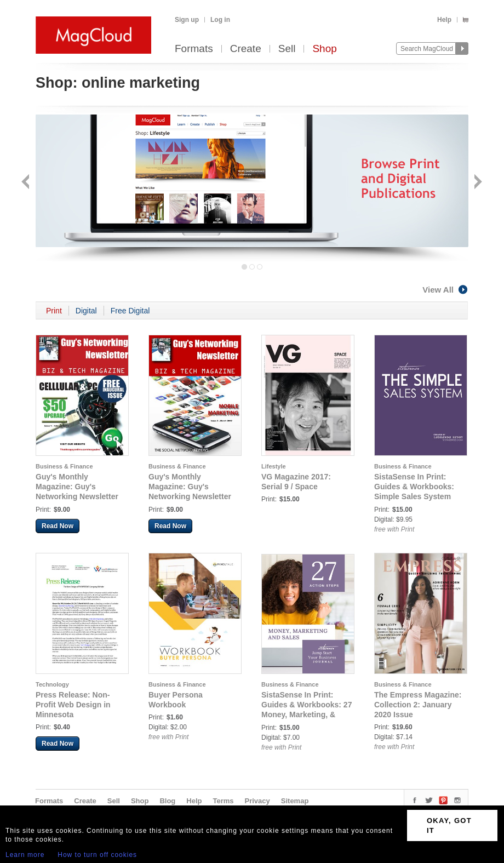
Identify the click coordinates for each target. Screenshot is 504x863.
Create (246, 49)
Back (27, 183)
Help (444, 20)
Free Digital (130, 311)
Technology (52, 684)
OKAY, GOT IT (449, 825)
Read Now (58, 526)
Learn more (25, 855)
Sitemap (295, 801)
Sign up (187, 20)
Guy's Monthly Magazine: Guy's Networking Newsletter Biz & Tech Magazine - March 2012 (190, 496)
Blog (167, 801)
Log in (220, 20)
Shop (324, 49)
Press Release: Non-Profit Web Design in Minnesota (73, 705)
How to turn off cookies (97, 855)
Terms (223, 801)
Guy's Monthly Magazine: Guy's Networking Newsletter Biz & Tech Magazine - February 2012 (77, 496)
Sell (287, 49)
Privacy (257, 801)
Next (477, 183)
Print (54, 311)
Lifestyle (274, 466)
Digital (86, 311)
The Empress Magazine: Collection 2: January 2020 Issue (418, 705)
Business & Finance (64, 466)
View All (445, 290)
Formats (194, 49)
